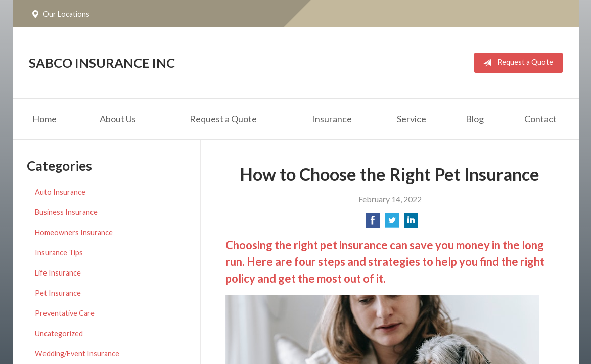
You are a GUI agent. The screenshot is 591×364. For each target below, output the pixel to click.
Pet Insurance (58, 293)
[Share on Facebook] (373, 223)
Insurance (332, 119)
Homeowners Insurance (74, 232)
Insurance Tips (59, 253)
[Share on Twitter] (392, 223)
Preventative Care (65, 313)
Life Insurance (58, 273)
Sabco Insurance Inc (102, 63)
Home (44, 119)
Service (412, 119)
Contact (540, 119)
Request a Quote (516, 63)
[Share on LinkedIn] (411, 223)
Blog (475, 119)
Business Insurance (66, 212)
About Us (118, 119)
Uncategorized (59, 333)
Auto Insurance (60, 192)
